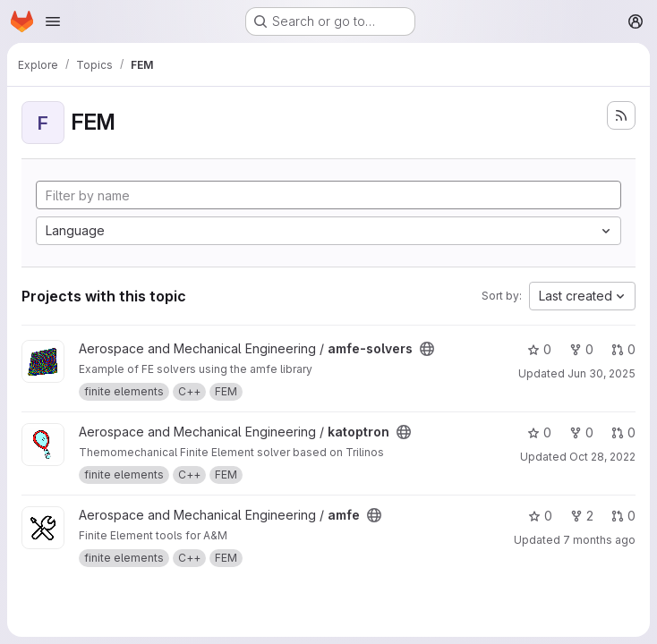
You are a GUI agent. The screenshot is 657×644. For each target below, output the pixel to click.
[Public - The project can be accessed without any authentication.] (427, 349)
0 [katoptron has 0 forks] (581, 432)
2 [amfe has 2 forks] (582, 516)
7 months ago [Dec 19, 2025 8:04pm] (599, 540)
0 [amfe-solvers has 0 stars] (539, 349)
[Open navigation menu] (53, 21)
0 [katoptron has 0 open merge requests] (623, 432)
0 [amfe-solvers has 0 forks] (581, 349)
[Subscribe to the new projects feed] (621, 115)
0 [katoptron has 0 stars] (539, 432)
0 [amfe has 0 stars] (540, 516)
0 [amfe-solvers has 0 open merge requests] (623, 349)
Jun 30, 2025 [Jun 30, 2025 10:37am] (602, 373)
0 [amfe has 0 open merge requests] (623, 516)
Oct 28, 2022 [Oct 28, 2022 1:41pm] (602, 457)
